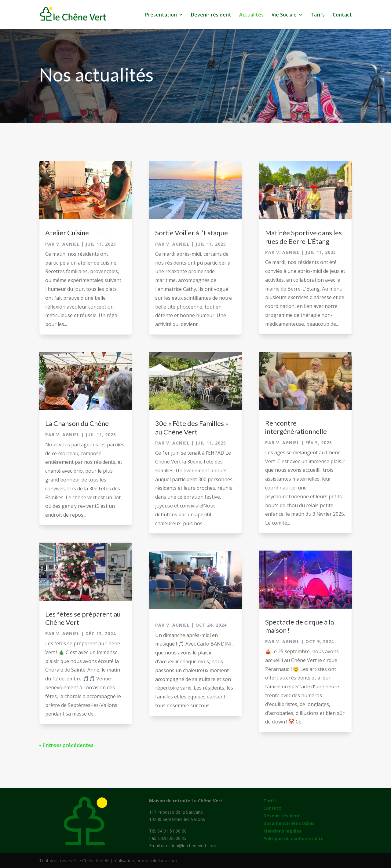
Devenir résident (211, 15)
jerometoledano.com (156, 861)
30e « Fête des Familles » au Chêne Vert (192, 427)
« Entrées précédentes (66, 745)
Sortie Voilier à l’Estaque (192, 233)
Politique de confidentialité (293, 839)
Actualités (251, 15)
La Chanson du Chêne (77, 423)
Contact (342, 15)
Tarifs (318, 15)
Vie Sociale (284, 15)
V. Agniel (68, 244)
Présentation (161, 15)
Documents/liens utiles (289, 823)
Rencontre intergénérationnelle (296, 427)
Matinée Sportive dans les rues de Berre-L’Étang (303, 237)
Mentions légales (282, 831)
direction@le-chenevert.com (189, 846)
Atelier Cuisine (67, 233)
